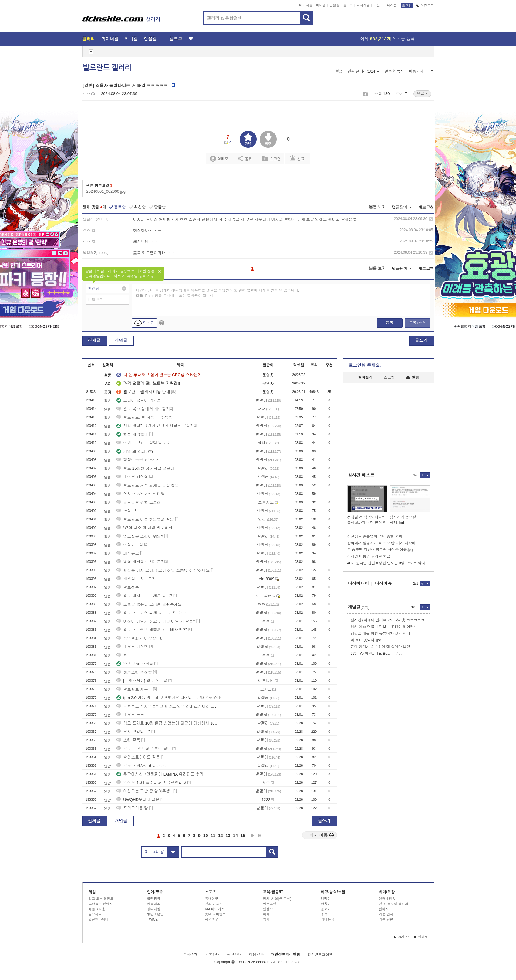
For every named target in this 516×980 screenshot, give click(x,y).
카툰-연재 (386, 914)
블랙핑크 (154, 899)
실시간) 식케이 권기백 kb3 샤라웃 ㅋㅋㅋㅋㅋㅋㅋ (390, 620)
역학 (266, 919)
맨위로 (421, 937)
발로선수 (128, 587)
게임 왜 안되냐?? (135, 451)
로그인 (407, 5)
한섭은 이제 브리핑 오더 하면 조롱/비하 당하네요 (163, 570)
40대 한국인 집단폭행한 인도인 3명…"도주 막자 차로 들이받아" (389, 563)
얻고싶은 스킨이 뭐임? (140, 536)
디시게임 (363, 5)
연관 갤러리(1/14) (364, 71)
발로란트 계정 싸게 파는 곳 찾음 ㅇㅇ (153, 613)
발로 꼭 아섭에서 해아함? (142, 409)
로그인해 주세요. (365, 365)
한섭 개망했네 (132, 434)
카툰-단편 (386, 919)
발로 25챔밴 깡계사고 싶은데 (145, 468)
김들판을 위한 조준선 (139, 502)
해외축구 (212, 919)
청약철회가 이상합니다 (140, 638)
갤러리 (89, 39)
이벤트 (378, 5)
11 (213, 836)
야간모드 (425, 5)
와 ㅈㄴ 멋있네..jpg (366, 640)
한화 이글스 (214, 904)
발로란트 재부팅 (134, 689)
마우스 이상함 (132, 647)
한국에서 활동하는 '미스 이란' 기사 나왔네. (382, 543)
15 (243, 836)
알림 (412, 377)
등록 (390, 323)
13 (228, 836)
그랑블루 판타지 (101, 904)
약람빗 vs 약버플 (135, 664)
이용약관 (256, 955)
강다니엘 (154, 909)
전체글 (94, 340)
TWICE (152, 919)
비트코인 (270, 904)
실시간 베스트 (361, 475)
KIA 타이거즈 (215, 909)
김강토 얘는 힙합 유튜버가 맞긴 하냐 (381, 634)
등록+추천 (417, 323)
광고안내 (234, 955)
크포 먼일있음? (133, 732)
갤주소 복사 (394, 71)
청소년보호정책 (320, 955)
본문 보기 (377, 207)
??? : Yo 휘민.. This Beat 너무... (376, 654)
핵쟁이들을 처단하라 (138, 460)
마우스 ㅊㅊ (130, 715)
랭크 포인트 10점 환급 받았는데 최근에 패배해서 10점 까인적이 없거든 (169, 723)
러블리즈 (154, 904)
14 (235, 836)
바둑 (266, 914)
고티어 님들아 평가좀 (139, 400)
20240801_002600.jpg (106, 191)
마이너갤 (306, 5)
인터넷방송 (387, 899)
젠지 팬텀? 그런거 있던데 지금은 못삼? (154, 426)
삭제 (431, 219)
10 (206, 836)
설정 (339, 71)
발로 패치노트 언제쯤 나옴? (144, 596)
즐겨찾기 (365, 377)
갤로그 (348, 5)
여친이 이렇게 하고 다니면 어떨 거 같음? (156, 621)
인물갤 (334, 5)
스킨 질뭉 (128, 740)
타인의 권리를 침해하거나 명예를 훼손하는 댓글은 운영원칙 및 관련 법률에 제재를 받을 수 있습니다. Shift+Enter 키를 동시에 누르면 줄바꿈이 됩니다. (218, 293)
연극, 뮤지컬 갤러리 (394, 904)
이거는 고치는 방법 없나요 (143, 443)
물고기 (326, 909)
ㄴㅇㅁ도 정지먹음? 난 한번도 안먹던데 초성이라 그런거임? (169, 706)
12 (221, 836)
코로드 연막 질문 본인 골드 (144, 749)
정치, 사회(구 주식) (277, 899)
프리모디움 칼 (132, 808)
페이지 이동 (320, 835)
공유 (245, 158)
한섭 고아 (128, 511)
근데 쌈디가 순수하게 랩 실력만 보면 (381, 647)
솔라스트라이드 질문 (138, 757)
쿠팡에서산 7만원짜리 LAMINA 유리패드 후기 (160, 774)
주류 (324, 914)
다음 (253, 836)
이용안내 (416, 71)
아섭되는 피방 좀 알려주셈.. (144, 791)
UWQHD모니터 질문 (138, 800)
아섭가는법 (130, 545)
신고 (297, 158)
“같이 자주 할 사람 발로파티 (144, 528)
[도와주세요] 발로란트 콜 (142, 681)
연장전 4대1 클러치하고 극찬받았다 (151, 783)
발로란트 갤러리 (107, 68)
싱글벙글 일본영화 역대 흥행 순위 (375, 536)
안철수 (268, 909)
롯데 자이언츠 (216, 914)
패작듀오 (128, 553)
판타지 (384, 909)
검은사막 (95, 914)
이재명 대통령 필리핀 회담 (369, 556)
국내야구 (212, 899)
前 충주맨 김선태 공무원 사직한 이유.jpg (380, 550)
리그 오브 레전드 (101, 899)
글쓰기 (421, 340)
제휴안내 (212, 955)
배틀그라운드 (99, 909)
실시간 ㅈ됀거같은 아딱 (141, 494)
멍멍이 (326, 899)
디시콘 (392, 5)
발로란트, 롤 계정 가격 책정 (144, 417)
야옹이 (326, 904)
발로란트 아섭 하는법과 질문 (145, 519)
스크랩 (365, 94)
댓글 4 (422, 94)
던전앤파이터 (99, 919)
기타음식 (328, 919)
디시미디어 (359, 583)
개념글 (121, 340)
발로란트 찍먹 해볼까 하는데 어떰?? (152, 630)
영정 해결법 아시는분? (140, 562)
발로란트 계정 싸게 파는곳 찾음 (148, 485)
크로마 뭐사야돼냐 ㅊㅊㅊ (143, 766)
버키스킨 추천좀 (134, 672)
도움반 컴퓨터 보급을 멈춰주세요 (149, 604)
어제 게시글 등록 (388, 39)
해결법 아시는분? (135, 579)
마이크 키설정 (132, 477)
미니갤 (321, 5)
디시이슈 (383, 583)
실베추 (219, 159)
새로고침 (426, 207)
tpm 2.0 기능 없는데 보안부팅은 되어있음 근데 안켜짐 (167, 698)
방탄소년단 (155, 914)
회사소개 (191, 955)
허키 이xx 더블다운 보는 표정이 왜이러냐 (384, 627)
